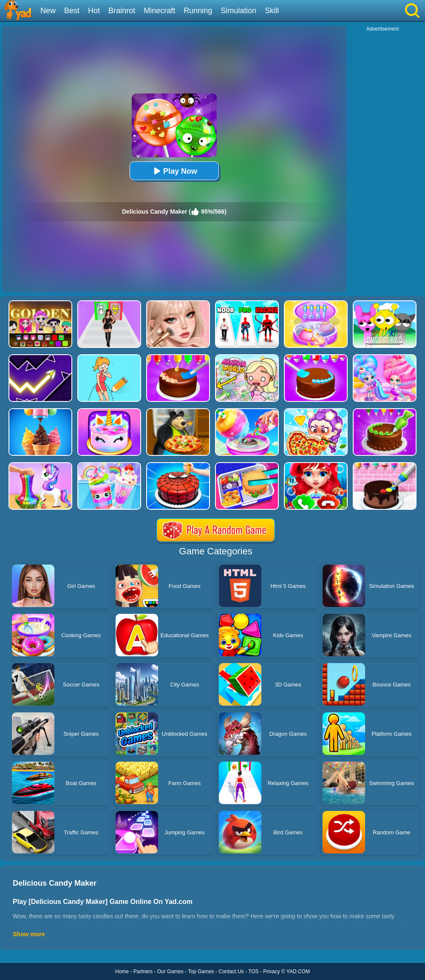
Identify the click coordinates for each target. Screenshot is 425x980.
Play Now (174, 171)
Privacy (271, 972)
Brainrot (122, 11)
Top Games (201, 972)
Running (198, 11)
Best (72, 11)
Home (122, 972)
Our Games (170, 972)
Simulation (238, 11)
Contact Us (231, 972)
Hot (94, 11)
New (48, 11)
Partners (143, 972)
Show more (29, 934)
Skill (272, 11)
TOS (253, 972)
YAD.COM (298, 972)
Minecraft (159, 11)
